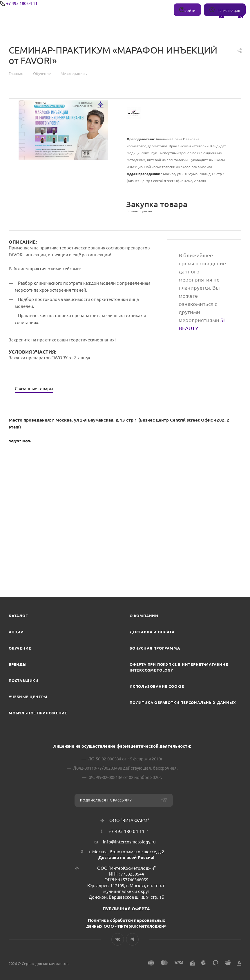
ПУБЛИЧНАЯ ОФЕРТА (126, 909)
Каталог (18, 616)
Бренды (18, 664)
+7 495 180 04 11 (22, 3)
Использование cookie (157, 686)
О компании (144, 616)
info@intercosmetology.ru (129, 842)
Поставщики (24, 681)
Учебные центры (28, 697)
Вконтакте (118, 939)
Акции (16, 632)
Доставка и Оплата (152, 632)
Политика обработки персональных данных (183, 703)
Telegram (132, 939)
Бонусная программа (155, 648)
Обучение (20, 648)
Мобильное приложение (38, 713)
